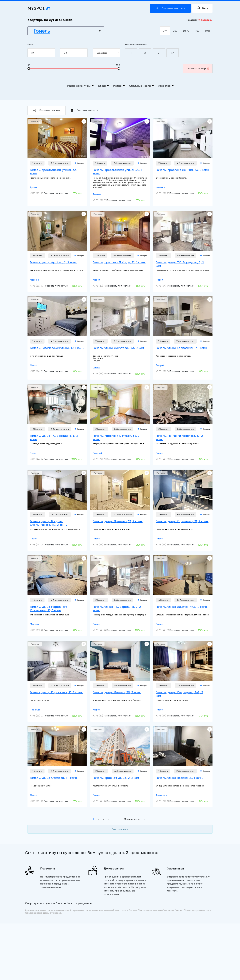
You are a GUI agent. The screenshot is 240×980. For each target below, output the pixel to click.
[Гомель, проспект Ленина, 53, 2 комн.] (183, 138)
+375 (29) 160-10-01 (41, 193)
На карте (79, 163)
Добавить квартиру (170, 8)
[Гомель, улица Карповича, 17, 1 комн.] (183, 316)
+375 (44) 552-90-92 (167, 459)
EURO (186, 31)
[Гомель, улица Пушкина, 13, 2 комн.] (120, 490)
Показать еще (120, 829)
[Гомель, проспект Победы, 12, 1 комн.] (120, 231)
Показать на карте (84, 111)
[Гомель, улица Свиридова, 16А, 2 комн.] (183, 661)
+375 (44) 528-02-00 (42, 371)
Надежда (161, 187)
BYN (165, 31)
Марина (34, 280)
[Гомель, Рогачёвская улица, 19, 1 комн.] (57, 316)
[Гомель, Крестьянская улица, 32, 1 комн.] (57, 138)
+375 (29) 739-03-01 (41, 286)
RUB (197, 31)
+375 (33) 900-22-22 (41, 630)
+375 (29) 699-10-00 (104, 200)
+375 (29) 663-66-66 (168, 371)
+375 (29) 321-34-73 (167, 801)
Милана (34, 624)
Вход (202, 8)
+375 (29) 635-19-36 (104, 459)
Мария (96, 280)
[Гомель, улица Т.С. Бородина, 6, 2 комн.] (57, 404)
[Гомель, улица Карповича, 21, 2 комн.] (183, 490)
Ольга (33, 365)
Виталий (98, 453)
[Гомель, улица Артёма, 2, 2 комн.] (57, 231)
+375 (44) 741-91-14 (167, 286)
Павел (159, 280)
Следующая (132, 819)
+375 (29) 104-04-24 (104, 286)
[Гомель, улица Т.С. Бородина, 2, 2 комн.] (183, 231)
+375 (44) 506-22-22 (167, 716)
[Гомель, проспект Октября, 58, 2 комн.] (120, 404)
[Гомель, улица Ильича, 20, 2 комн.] (120, 661)
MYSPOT (39, 8)
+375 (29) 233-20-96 (167, 193)
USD (175, 31)
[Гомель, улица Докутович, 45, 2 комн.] (120, 316)
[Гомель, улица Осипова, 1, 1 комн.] (57, 746)
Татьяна (97, 194)
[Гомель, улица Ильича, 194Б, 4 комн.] (183, 575)
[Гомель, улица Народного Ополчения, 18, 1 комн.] (57, 575)
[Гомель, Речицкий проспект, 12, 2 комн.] (183, 404)
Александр (162, 795)
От (43, 53)
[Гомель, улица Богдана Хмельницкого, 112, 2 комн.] (57, 490)
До (75, 53)
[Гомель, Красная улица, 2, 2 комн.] (120, 746)
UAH (207, 31)
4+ (173, 53)
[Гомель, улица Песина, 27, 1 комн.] (183, 746)
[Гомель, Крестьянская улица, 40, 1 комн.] (120, 138)
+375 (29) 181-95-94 (41, 801)
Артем (34, 187)
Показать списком (47, 110)
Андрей (160, 365)
